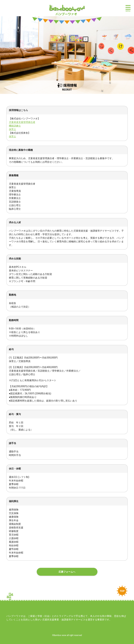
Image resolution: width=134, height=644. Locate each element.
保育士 (12, 129)
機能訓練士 (15, 126)
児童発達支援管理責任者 (22, 122)
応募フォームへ (67, 572)
